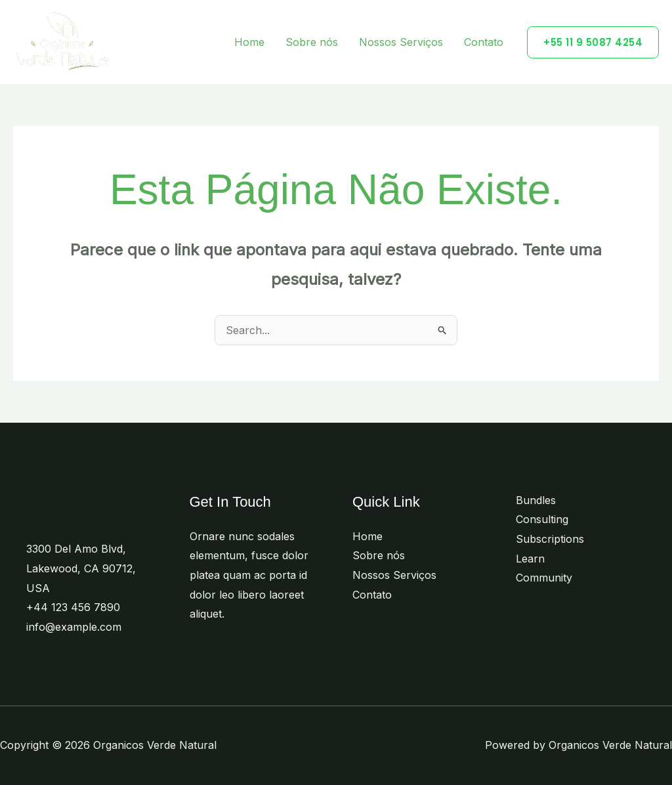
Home (249, 42)
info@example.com (74, 627)
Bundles (536, 500)
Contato (484, 42)
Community (544, 578)
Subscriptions (550, 539)
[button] (593, 42)
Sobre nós (312, 42)
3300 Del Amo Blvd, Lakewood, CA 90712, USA (81, 568)
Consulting (542, 519)
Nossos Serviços (401, 42)
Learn (530, 559)
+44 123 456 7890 (73, 607)
